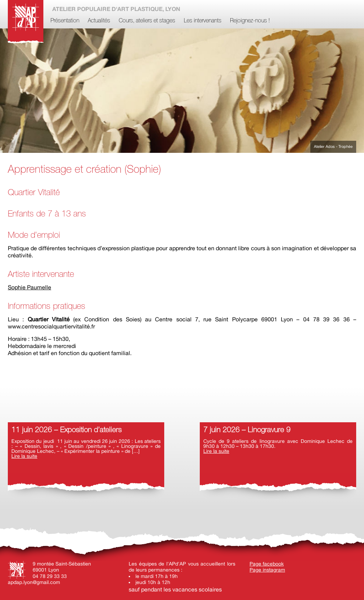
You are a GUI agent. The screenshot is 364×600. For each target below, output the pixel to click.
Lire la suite (24, 456)
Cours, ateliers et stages (147, 21)
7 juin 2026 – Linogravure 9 (247, 430)
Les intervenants (203, 21)
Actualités (99, 21)
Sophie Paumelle (30, 287)
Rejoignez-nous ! (250, 21)
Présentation (65, 21)
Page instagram (267, 570)
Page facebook (267, 564)
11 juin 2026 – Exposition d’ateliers (66, 430)
